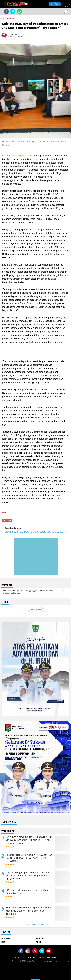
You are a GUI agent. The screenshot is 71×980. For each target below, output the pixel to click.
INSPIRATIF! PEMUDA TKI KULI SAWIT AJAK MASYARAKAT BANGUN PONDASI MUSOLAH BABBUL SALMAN (29, 840)
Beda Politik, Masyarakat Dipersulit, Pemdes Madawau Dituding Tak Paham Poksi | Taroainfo (29, 911)
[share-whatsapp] (19, 12)
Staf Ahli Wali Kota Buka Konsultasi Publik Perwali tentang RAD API (35, 532)
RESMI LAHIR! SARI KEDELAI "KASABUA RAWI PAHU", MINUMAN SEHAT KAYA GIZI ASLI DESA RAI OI (29, 858)
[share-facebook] (6, 12)
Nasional (40, 938)
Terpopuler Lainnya (36, 925)
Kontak (55, 958)
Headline (7, 521)
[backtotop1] (69, 961)
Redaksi (17, 958)
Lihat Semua (36, 609)
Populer (55, 4)
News (4, 942)
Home (4, 19)
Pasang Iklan (26, 958)
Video (38, 942)
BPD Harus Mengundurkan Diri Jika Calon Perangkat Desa (27, 892)
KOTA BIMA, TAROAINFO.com (17, 156)
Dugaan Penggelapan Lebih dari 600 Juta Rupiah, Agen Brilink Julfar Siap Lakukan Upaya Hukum (27, 876)
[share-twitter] (13, 12)
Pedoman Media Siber (42, 958)
